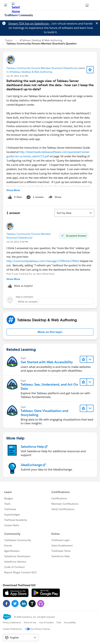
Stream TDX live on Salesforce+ (29, 24)
